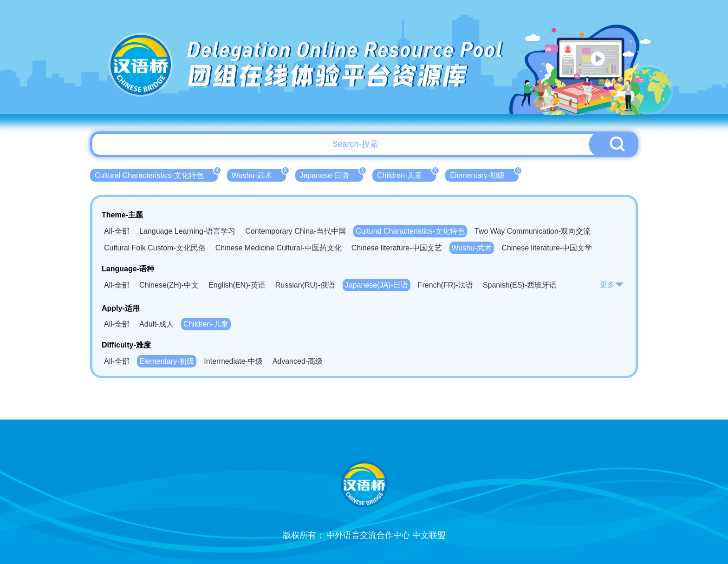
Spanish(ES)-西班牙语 (520, 285)
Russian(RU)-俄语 (305, 285)
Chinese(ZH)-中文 (169, 285)
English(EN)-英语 (237, 285)
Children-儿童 (406, 174)
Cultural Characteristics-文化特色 (156, 174)
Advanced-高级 (298, 361)
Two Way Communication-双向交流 (533, 231)
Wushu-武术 (259, 174)
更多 (612, 285)
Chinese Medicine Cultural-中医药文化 (279, 248)
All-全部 (117, 231)
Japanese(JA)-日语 (377, 285)
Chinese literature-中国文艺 (397, 248)
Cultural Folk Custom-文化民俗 (155, 248)
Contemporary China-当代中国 (296, 231)
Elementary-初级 (484, 174)
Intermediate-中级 (233, 361)
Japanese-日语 (332, 174)
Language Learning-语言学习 (187, 231)
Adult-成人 (156, 324)
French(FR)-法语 (445, 285)
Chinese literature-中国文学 (547, 248)
